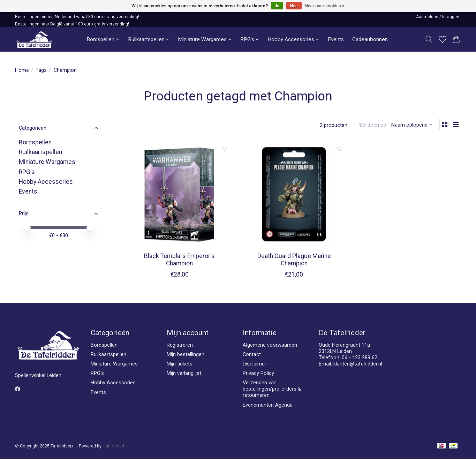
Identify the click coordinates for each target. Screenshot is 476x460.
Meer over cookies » (324, 6)
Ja (277, 6)
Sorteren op (371, 126)
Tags (41, 70)
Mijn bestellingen (186, 355)
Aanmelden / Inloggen (438, 17)
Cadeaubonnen (370, 39)
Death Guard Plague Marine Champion (294, 261)
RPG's (27, 172)
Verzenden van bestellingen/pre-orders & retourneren (272, 390)
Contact (252, 355)
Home (22, 70)
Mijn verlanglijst (184, 374)
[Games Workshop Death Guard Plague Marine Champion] (294, 195)
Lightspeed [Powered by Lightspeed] (113, 447)
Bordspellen (35, 142)
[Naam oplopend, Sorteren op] (410, 126)
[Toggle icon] (429, 39)
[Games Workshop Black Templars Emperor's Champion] (179, 195)
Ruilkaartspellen (40, 152)
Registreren (180, 346)
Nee (294, 6)
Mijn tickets (180, 365)
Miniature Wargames (47, 162)
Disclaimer (255, 365)
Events (336, 39)
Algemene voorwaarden (270, 346)
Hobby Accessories (46, 182)
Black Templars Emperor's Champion (179, 261)
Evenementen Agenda (268, 406)
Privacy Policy (258, 374)
